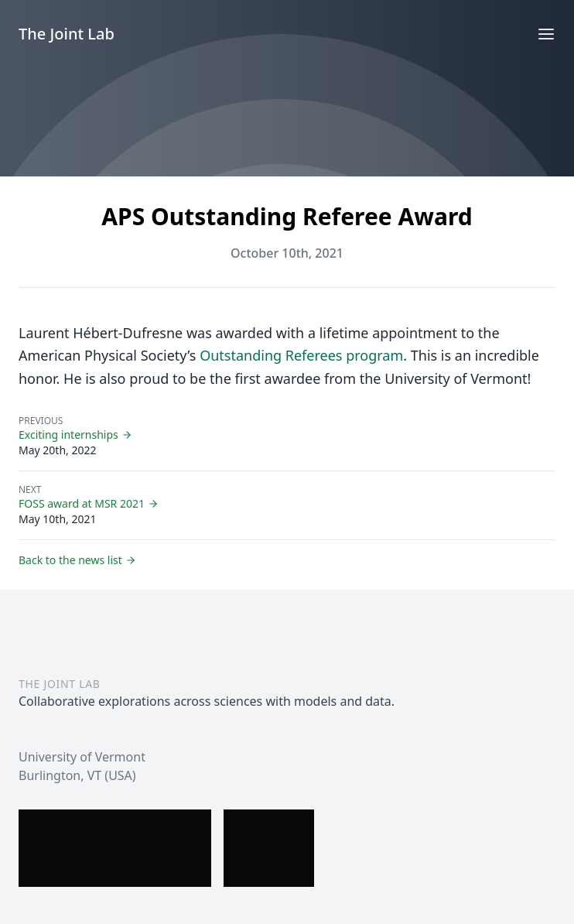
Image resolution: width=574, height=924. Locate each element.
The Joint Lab (67, 34)
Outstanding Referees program (301, 355)
